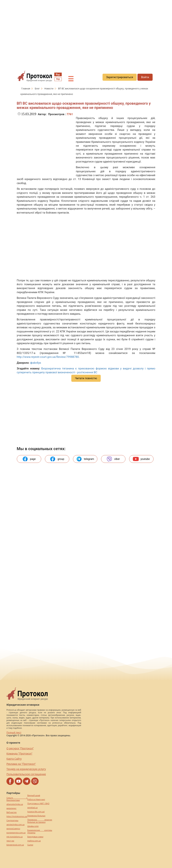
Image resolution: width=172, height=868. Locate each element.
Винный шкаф (34, 795)
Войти (145, 77)
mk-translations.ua (15, 837)
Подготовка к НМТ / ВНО (38, 804)
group (57, 459)
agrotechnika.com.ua (16, 825)
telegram (85, 459)
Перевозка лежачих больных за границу (40, 821)
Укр (58, 79)
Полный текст (14, 732)
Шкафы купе (33, 826)
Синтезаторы (12, 821)
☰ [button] (71, 79)
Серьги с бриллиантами (17, 799)
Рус (58, 75)
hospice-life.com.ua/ (36, 812)
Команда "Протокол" (19, 753)
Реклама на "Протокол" (21, 764)
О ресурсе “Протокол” (20, 748)
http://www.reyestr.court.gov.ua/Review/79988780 (48, 357)
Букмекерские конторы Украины (40, 832)
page (29, 459)
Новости (49, 89)
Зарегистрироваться (120, 77)
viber (113, 459)
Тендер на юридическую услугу (26, 769)
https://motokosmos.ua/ (17, 817)
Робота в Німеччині (36, 800)
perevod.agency (13, 829)
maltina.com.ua (34, 841)
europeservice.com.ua (16, 833)
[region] (86, 33)
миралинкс (11, 808)
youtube (141, 459)
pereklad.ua (32, 808)
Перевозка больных (36, 816)
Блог (38, 89)
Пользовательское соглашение (26, 774)
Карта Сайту (14, 759)
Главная (26, 89)
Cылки (30, 845)
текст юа (10, 841)
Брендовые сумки (35, 837)
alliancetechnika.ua (15, 804)
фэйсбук (36, 363)
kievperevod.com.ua (15, 845)
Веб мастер (12, 812)
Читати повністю (86, 378)
